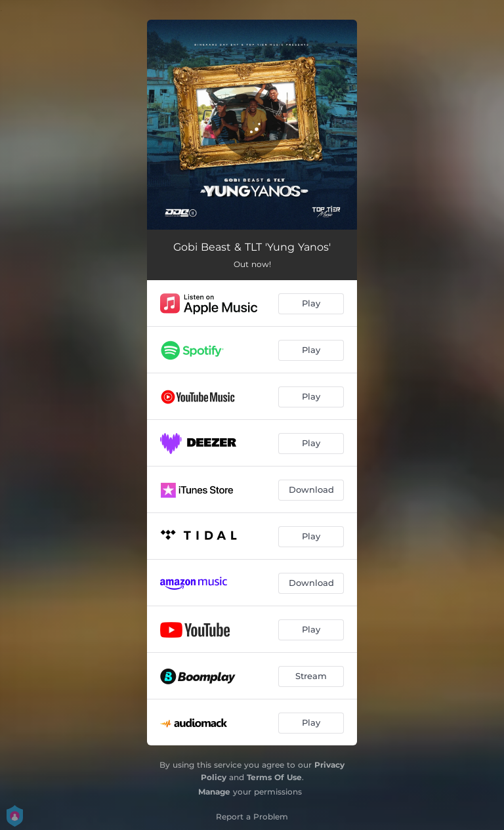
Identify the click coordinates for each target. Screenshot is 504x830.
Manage (214, 792)
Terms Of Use (274, 777)
